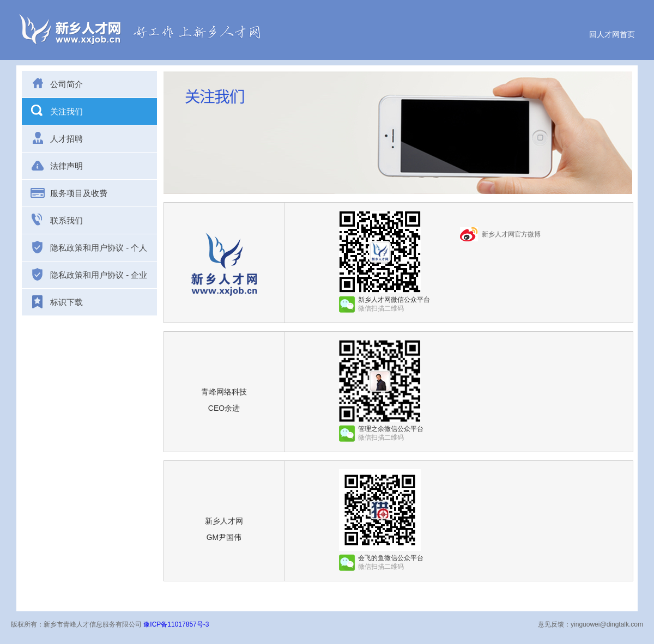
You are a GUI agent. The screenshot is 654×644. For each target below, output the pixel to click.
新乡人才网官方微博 (511, 234)
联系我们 (56, 220)
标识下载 (56, 302)
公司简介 (56, 83)
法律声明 (56, 165)
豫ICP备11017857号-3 (176, 624)
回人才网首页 (612, 34)
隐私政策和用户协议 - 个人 (89, 247)
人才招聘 (56, 138)
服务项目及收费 (69, 192)
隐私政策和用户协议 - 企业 (89, 275)
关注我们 (56, 111)
